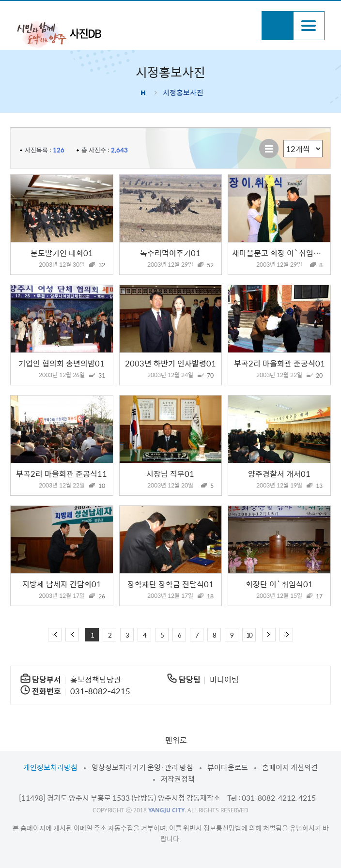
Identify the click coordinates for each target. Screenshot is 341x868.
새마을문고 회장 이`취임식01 (281, 253)
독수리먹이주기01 (170, 253)
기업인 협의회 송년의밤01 (62, 363)
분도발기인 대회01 (62, 253)
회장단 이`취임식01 (279, 584)
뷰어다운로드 (228, 767)
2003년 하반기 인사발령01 (170, 363)
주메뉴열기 (309, 26)
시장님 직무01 (170, 473)
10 (249, 635)
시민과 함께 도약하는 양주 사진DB (59, 34)
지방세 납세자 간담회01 (62, 584)
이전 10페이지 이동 (72, 635)
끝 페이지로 (286, 635)
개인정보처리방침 (50, 767)
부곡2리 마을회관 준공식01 (279, 363)
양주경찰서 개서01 (279, 473)
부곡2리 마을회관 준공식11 (62, 473)
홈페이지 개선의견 (290, 767)
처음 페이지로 (55, 635)
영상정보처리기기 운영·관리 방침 (142, 767)
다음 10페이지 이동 (269, 635)
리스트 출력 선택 (284, 140)
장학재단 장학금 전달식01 (170, 584)
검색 (277, 26)
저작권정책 (178, 779)
